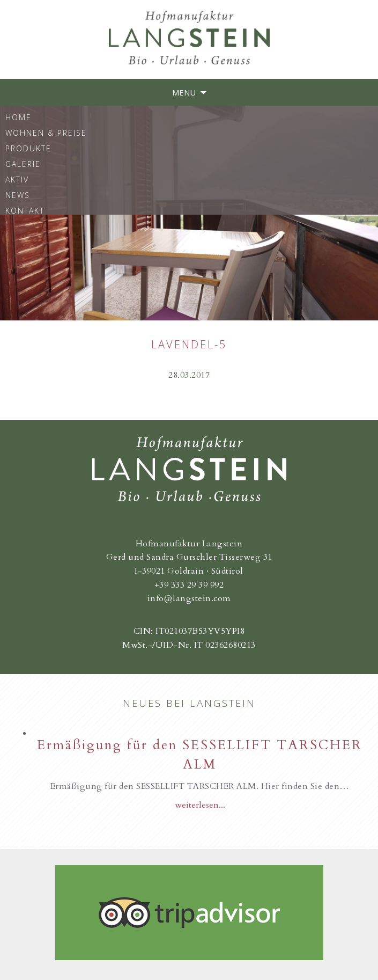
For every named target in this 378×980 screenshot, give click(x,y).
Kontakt (25, 210)
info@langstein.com (189, 598)
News (18, 195)
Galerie (23, 163)
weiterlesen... (200, 805)
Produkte (28, 148)
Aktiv (17, 179)
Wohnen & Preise (46, 132)
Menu (184, 92)
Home (18, 117)
